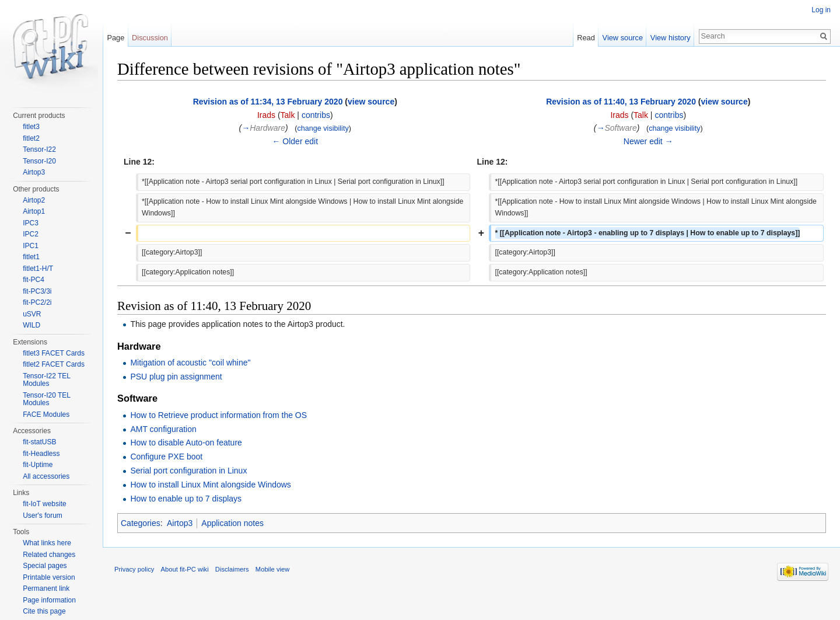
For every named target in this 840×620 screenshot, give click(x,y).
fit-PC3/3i (37, 291)
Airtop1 (34, 211)
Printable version (49, 577)
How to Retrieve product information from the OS (218, 415)
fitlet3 (31, 127)
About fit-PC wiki (185, 569)
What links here (47, 543)
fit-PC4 (34, 280)
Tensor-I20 (39, 161)
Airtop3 (180, 523)
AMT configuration (163, 429)
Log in (821, 10)
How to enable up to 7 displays (186, 499)
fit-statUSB (39, 442)
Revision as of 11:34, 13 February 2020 (268, 102)
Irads (266, 115)
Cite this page (44, 611)
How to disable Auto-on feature (186, 443)
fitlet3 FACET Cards (54, 353)
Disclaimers (232, 569)
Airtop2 (34, 200)
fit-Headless (41, 454)
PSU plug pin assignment (176, 377)
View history (671, 38)
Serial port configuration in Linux (188, 471)
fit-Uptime (38, 465)
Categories (141, 523)
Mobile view (272, 569)
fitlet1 (31, 257)
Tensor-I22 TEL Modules (46, 380)
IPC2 (31, 234)
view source (371, 102)
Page (116, 38)
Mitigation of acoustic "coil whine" (190, 363)
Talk (288, 115)
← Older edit (295, 141)
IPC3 (31, 223)
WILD (32, 325)
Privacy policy (134, 569)
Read (586, 38)
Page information (49, 600)
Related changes (49, 555)
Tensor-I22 (39, 149)
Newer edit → (648, 141)
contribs (316, 115)
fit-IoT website (44, 504)
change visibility (323, 128)
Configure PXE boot (166, 457)
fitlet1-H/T (38, 269)
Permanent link (46, 588)
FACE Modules (46, 415)
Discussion (150, 38)
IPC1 (31, 246)
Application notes (232, 523)
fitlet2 (31, 138)
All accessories (46, 476)
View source (623, 38)
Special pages (45, 566)
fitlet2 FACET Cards (54, 364)
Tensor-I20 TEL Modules (46, 399)
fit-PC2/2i (37, 302)
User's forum (43, 515)
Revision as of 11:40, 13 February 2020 (621, 102)
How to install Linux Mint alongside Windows (210, 485)
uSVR (32, 314)
